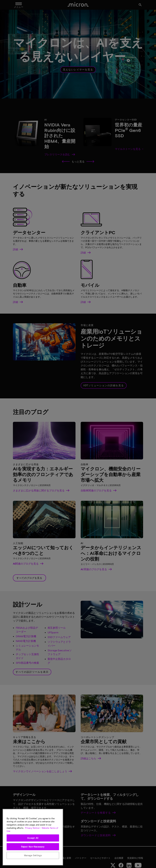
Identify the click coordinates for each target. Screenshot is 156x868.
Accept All (33, 838)
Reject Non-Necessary (33, 847)
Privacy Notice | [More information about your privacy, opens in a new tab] (33, 828)
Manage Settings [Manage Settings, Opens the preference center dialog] (33, 855)
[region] (33, 837)
